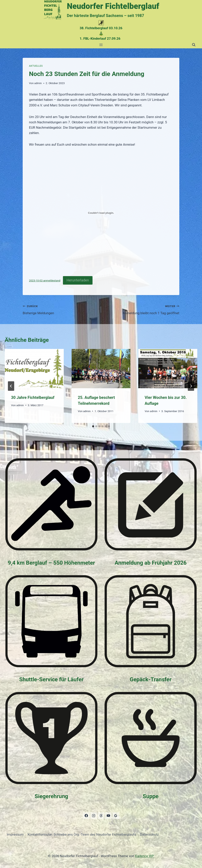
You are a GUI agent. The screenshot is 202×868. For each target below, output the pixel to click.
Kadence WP (145, 856)
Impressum (15, 834)
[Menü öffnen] (101, 45)
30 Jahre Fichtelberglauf (33, 397)
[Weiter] (191, 386)
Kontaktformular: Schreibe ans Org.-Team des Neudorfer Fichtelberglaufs (82, 834)
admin (38, 83)
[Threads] (101, 816)
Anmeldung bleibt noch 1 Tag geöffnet (142, 309)
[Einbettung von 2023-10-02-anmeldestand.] (101, 213)
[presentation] (34, 369)
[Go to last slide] (11, 386)
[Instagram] (94, 816)
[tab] (93, 426)
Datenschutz (149, 834)
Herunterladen (78, 280)
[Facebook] (86, 816)
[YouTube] (108, 816)
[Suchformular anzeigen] (194, 45)
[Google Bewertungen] (116, 816)
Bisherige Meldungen (60, 309)
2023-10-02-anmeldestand (45, 280)
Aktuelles (36, 66)
